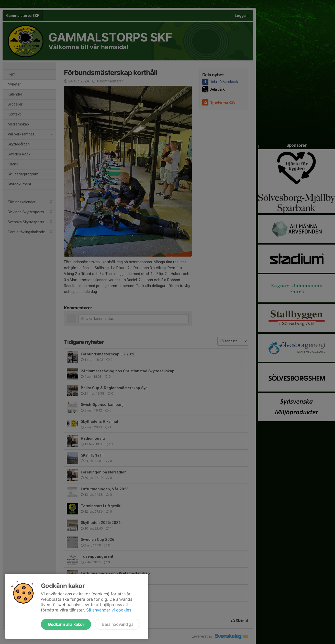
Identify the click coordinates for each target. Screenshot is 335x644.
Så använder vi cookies (109, 610)
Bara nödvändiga (118, 624)
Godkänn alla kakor (66, 624)
